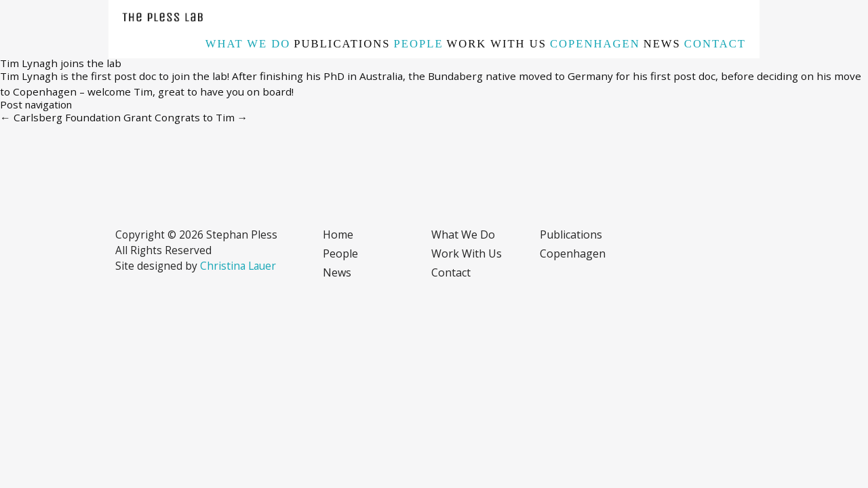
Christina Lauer (238, 266)
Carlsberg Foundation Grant (76, 117)
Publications (342, 44)
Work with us (497, 44)
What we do (248, 44)
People (419, 44)
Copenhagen (595, 44)
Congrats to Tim (201, 117)
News (662, 44)
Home (338, 235)
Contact (715, 44)
